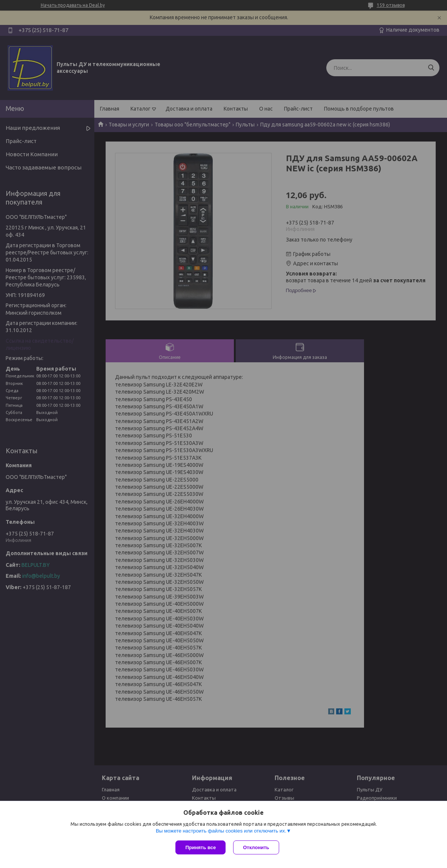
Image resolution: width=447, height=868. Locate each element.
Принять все (200, 847)
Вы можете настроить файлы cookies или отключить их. (221, 831)
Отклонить (256, 847)
